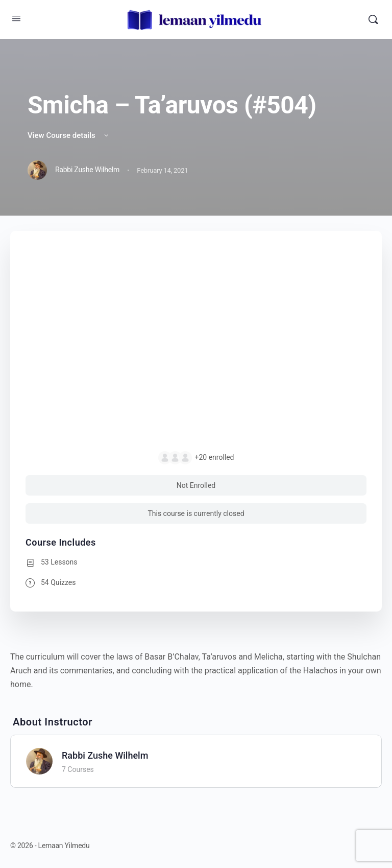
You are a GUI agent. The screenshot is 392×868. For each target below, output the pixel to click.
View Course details (69, 135)
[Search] (373, 19)
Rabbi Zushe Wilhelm (105, 755)
